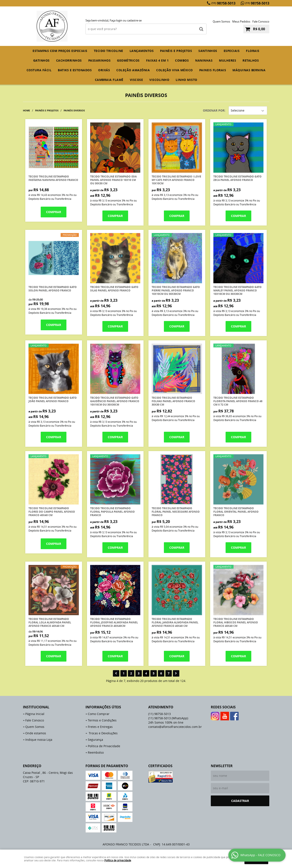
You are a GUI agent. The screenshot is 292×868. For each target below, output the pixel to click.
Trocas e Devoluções (103, 733)
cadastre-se (134, 20)
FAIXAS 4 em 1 (157, 60)
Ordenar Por (214, 110)
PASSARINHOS (100, 60)
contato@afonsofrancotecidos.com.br (175, 727)
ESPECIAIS (232, 51)
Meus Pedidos (241, 21)
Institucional (36, 707)
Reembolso (96, 752)
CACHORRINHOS (69, 60)
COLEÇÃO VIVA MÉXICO (174, 70)
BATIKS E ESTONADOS (75, 70)
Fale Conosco (261, 21)
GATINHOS (41, 60)
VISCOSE (136, 80)
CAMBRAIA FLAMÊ (109, 80)
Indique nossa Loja (39, 740)
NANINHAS (204, 60)
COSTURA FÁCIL (39, 70)
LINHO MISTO (186, 80)
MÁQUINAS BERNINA (249, 70)
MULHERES (228, 60)
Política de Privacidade (104, 746)
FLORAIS (253, 51)
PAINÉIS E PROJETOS (176, 51)
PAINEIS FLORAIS (213, 70)
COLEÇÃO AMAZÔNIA (133, 70)
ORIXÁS (104, 70)
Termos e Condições (102, 720)
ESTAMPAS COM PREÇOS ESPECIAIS (60, 51)
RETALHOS (251, 60)
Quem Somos (221, 21)
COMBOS (182, 60)
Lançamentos (142, 51)
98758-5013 (223, 3)
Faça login (116, 20)
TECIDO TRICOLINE (109, 51)
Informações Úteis (103, 707)
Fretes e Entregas (100, 727)
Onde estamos (36, 733)
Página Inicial (35, 714)
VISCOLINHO (159, 80)
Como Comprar (99, 714)
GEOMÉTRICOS (128, 60)
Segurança (95, 740)
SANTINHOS (208, 51)
